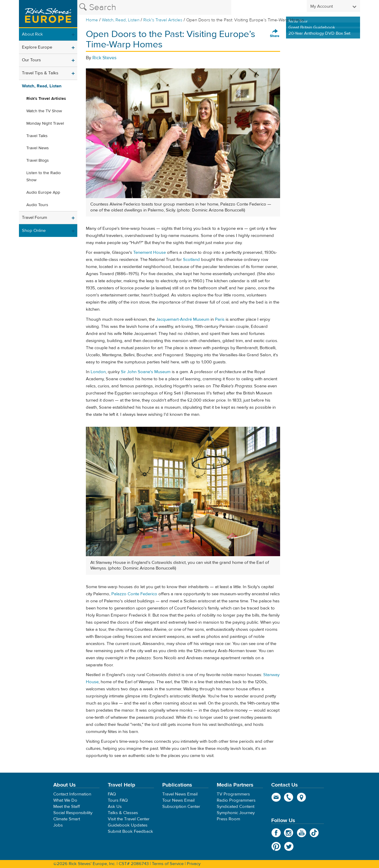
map (302, 797)
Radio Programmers (236, 800)
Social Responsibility (73, 813)
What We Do (65, 800)
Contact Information (72, 794)
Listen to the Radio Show (44, 177)
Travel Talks (37, 136)
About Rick (32, 34)
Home (92, 20)
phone (289, 797)
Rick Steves (104, 58)
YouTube (302, 833)
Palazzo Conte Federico (134, 594)
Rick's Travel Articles (163, 20)
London (98, 372)
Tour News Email (178, 800)
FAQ (112, 794)
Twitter (289, 846)
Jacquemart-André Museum (183, 319)
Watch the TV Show (44, 111)
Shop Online (34, 231)
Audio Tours (37, 205)
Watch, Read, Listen (121, 20)
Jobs (58, 825)
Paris (220, 319)
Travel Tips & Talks (40, 73)
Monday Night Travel (45, 123)
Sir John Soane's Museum (146, 372)
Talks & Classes (123, 813)
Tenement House (150, 252)
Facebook (276, 833)
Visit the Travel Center (129, 819)
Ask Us (115, 807)
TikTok (314, 833)
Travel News (38, 148)
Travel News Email (180, 794)
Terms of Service (168, 864)
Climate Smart (67, 819)
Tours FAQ (118, 800)
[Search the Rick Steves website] (154, 7)
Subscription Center (181, 807)
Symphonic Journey (236, 813)
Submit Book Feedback (130, 831)
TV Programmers (233, 794)
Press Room (228, 819)
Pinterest (276, 846)
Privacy (194, 864)
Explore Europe (37, 47)
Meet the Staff (67, 807)
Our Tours (31, 60)
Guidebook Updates (128, 825)
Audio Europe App (43, 192)
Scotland (191, 260)
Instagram (289, 833)
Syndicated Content (236, 807)
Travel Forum (34, 218)
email (276, 797)
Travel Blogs (38, 161)
